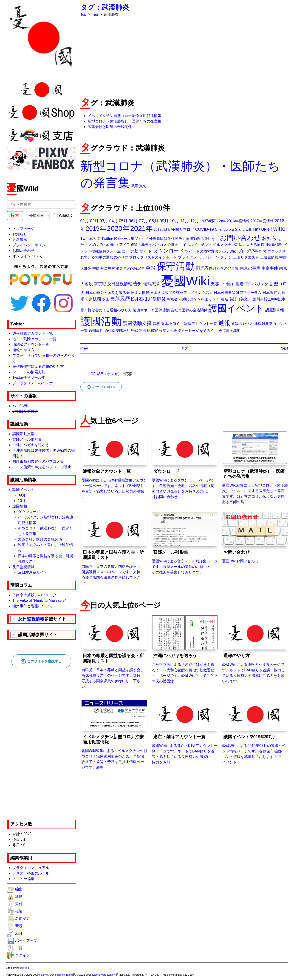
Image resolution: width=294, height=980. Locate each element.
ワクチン (224, 257)
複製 (19, 911)
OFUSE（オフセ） (106, 374)
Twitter (279, 229)
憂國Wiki (185, 281)
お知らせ (20, 234)
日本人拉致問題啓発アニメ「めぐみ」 (181, 293)
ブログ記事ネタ (252, 251)
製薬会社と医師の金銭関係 (40, 539)
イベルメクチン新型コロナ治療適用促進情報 (124, 116)
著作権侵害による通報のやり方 (38, 366)
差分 (19, 933)
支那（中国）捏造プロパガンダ (240, 284)
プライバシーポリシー (31, 245)
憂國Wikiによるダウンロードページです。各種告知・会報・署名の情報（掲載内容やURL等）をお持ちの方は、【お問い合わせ (185, 465)
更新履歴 (20, 240)
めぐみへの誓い (105, 245)
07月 (144, 221)
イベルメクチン (195, 245)
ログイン (23, 955)
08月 (154, 221)
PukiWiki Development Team (56, 975)
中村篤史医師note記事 (126, 268)
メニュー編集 (23, 879)
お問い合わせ (23, 251)
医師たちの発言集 (224, 268)
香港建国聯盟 (230, 331)
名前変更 (23, 919)
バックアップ (26, 941)
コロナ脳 (130, 251)
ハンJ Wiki (21, 406)
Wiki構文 (63, 216)
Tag (95, 14)
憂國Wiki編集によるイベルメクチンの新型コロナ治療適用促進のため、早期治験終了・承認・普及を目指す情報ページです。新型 (114, 733)
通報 (224, 323)
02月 (94, 221)
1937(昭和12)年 (213, 221)
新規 (19, 926)
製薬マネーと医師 (147, 310)
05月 (123, 221)
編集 (19, 889)
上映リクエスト (246, 257)
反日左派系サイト (33, 572)
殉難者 (172, 299)
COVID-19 (205, 229)
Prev (84, 348)
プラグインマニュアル (31, 868)
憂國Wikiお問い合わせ (255, 537)
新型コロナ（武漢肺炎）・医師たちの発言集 (124, 121)
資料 (156, 324)
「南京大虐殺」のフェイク (34, 595)
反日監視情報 (23, 567)
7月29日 (160, 229)
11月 (185, 221)
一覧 (19, 948)
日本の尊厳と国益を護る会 (108, 293)
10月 (22, 501)
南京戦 (100, 284)
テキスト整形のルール (31, 873)
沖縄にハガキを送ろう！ (33, 445)
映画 (106, 299)
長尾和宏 (150, 331)
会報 (150, 268)
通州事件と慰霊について (33, 606)
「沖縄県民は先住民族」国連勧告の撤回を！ (182, 239)
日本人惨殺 (140, 293)
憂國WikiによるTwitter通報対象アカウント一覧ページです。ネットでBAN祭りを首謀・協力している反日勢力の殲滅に (114, 465)
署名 (224, 299)
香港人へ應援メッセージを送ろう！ (188, 331)
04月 (114, 221)
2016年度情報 (238, 221)
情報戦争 (152, 284)
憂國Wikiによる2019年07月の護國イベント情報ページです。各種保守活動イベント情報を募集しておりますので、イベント (255, 730)
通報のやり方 (23, 350)
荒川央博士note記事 (269, 299)
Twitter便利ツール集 (29, 377)
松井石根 (139, 299)
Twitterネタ (90, 239)
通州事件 (96, 331)
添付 (19, 904)
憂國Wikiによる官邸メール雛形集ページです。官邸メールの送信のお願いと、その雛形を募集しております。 (185, 543)
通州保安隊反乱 (117, 331)
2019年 (96, 229)
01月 (85, 221)
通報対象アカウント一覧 (33, 333)
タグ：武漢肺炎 (105, 7)
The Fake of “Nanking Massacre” (39, 600)
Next (284, 348)
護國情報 (20, 506)
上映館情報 (269, 257)
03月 (104, 221)
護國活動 (101, 321)
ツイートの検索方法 (29, 372)
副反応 (202, 268)
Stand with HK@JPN (252, 229)
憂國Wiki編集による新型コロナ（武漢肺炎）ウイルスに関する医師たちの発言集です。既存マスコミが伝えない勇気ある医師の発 (255, 467)
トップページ (23, 229)
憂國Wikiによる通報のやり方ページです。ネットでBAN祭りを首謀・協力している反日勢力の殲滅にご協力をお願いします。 (255, 649)
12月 (195, 221)
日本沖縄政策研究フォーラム (237, 293)
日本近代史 (272, 293)
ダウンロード (29, 512)
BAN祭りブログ (25, 411)
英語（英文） (240, 299)
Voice (140, 239)
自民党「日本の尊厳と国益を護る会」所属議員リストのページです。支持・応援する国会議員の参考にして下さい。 (114, 548)
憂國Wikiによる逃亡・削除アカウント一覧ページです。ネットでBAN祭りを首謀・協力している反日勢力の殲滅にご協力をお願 (185, 730)
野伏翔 (137, 331)
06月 (133, 221)
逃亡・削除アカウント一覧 (34, 339)
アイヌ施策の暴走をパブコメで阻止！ (44, 467)
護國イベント (23, 490)
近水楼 (167, 324)
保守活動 (176, 266)
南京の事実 (250, 268)
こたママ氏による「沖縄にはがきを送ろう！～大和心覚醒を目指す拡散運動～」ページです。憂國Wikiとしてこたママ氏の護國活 (185, 649)
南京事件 (270, 268)
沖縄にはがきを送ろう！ (199, 299)
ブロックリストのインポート (36, 383)
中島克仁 (100, 268)
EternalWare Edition (104, 975)
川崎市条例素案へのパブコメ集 (38, 461)
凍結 (19, 896)
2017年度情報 (262, 221)
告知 (138, 283)
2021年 (141, 228)
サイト (146, 251)
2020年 (118, 228)
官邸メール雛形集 (27, 439)
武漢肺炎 (139, 186)
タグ (184, 348)
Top (83, 14)
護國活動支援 (23, 434)
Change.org (224, 229)
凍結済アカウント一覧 (31, 344)
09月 (22, 495)
